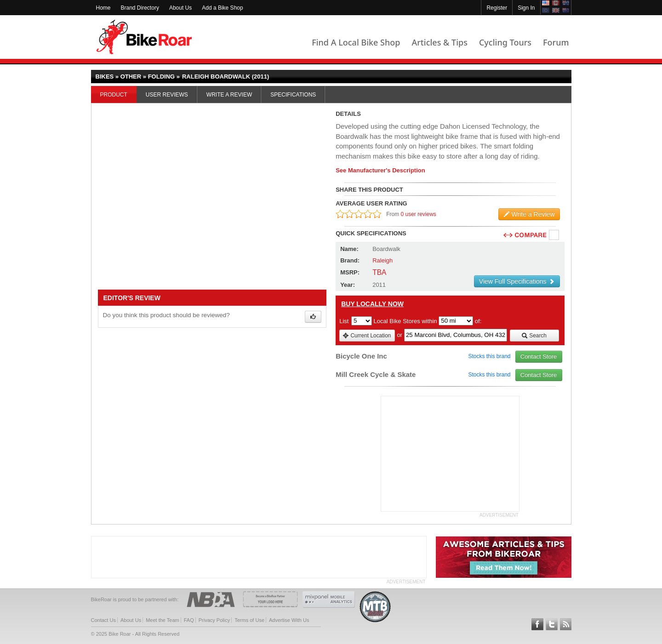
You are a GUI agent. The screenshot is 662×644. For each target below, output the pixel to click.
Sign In (526, 8)
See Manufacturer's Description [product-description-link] (380, 170)
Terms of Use (249, 620)
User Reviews (167, 95)
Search (534, 336)
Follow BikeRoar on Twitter (552, 624)
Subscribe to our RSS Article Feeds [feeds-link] (566, 624)
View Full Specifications (517, 281)
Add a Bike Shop (222, 8)
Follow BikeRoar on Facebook (537, 624)
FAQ (189, 620)
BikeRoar (144, 37)
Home (103, 8)
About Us (180, 8)
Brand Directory (140, 8)
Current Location (367, 336)
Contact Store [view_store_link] (539, 356)
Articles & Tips (439, 42)
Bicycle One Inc (361, 356)
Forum (556, 42)
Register (497, 8)
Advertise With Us (289, 620)
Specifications (293, 95)
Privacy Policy (214, 620)
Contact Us (103, 620)
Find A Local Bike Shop (356, 42)
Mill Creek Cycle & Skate (376, 374)
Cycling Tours (505, 42)
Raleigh (382, 260)
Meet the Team (163, 620)
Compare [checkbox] (554, 235)
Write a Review (229, 95)
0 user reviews (419, 214)
